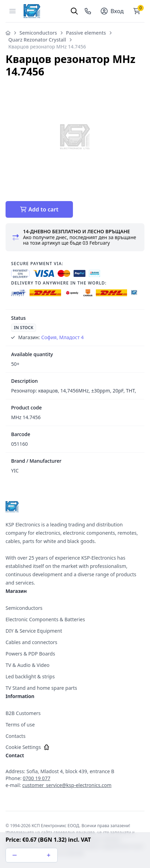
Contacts (15, 736)
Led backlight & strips (30, 676)
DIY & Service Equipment (34, 631)
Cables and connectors (31, 642)
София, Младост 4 (62, 337)
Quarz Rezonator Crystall (37, 40)
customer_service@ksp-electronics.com (67, 785)
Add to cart (39, 209)
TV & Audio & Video (28, 665)
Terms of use (20, 725)
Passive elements (86, 33)
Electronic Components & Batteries (45, 619)
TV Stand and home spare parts (41, 688)
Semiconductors (38, 33)
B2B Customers (23, 713)
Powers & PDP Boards (30, 654)
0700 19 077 (37, 778)
